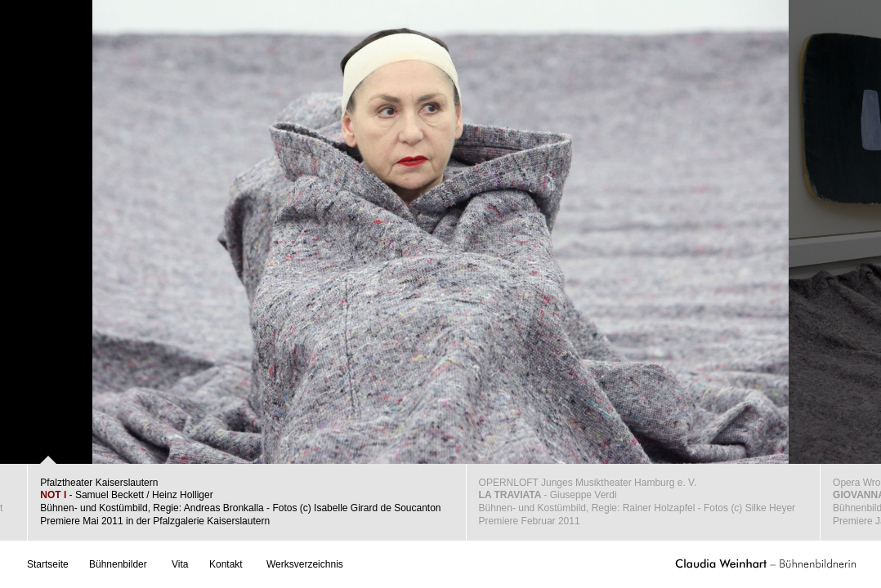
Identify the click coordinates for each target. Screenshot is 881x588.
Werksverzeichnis (305, 564)
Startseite (48, 564)
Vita (180, 564)
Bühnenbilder (118, 564)
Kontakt (226, 564)
